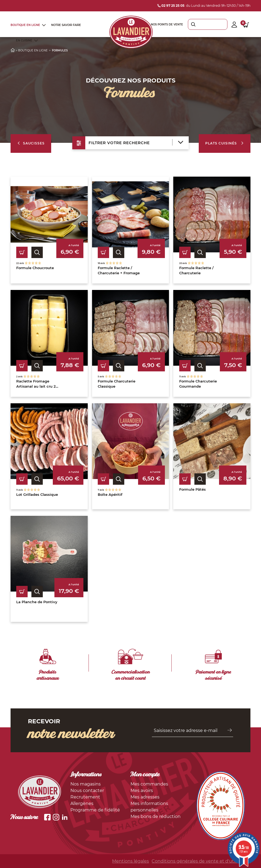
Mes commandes (149, 784)
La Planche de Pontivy (37, 602)
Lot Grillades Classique (37, 494)
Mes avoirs (142, 791)
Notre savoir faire (66, 25)
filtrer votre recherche (128, 143)
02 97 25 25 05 (171, 6)
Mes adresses (145, 797)
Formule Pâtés (193, 489)
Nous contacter (87, 791)
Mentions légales (130, 861)
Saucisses (31, 143)
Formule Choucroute (35, 268)
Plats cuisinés (225, 143)
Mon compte (145, 775)
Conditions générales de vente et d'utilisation (201, 861)
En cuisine (24, 40)
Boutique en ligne (25, 25)
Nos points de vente (167, 24)
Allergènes (82, 803)
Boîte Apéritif (110, 494)
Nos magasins (86, 784)
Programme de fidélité (95, 810)
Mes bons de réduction (156, 816)
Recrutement (85, 797)
